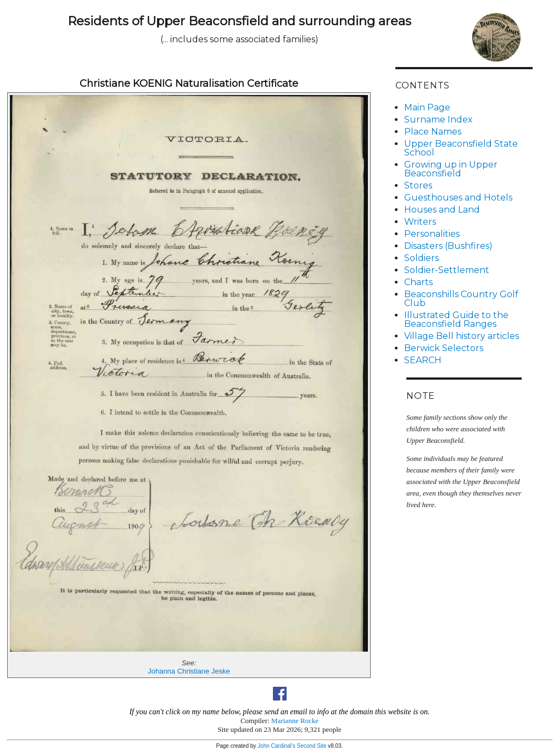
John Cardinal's (276, 746)
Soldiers (421, 258)
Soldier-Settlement (447, 270)
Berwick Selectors (444, 348)
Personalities (432, 234)
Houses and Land (442, 210)
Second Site (312, 746)
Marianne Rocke (295, 721)
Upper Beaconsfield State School (461, 148)
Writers (420, 222)
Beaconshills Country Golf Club (461, 299)
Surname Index (438, 119)
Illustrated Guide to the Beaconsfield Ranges (456, 319)
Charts (418, 282)
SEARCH (423, 360)
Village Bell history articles (462, 336)
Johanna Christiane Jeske (189, 671)
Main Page (427, 107)
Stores (418, 185)
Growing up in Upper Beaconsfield (451, 169)
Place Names (433, 132)
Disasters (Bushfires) (448, 246)
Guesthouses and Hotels (458, 198)
